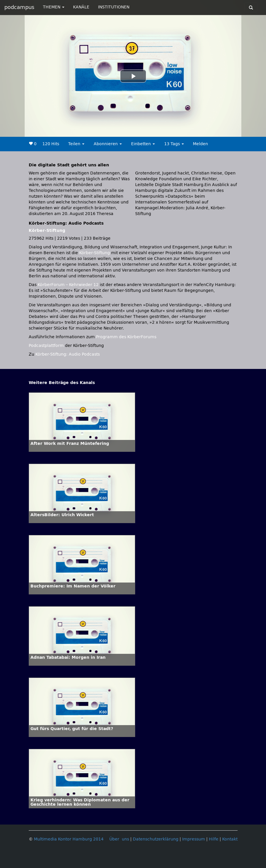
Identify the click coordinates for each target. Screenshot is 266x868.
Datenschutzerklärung (156, 839)
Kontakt (230, 839)
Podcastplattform (46, 346)
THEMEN (54, 7)
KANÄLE (81, 7)
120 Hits (51, 144)
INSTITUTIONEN (114, 7)
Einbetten (143, 144)
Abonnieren (108, 144)
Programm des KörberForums (126, 337)
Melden (200, 144)
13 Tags (174, 144)
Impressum (194, 839)
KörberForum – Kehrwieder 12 (69, 285)
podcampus (19, 7)
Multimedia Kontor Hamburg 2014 (69, 839)
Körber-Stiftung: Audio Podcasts (68, 354)
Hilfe (214, 839)
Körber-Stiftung (47, 231)
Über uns (119, 839)
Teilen (76, 144)
